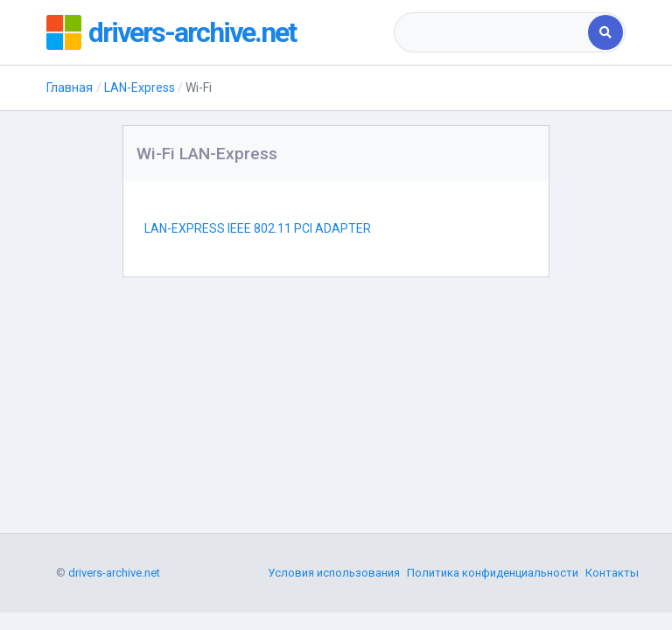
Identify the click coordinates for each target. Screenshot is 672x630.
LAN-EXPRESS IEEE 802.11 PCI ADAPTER (258, 228)
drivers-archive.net (192, 32)
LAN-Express (140, 87)
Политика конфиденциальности (493, 573)
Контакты (612, 573)
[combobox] (492, 32)
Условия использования (334, 573)
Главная (70, 87)
